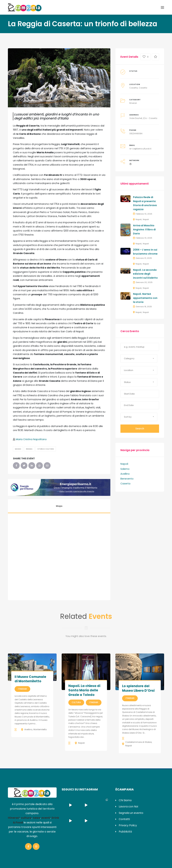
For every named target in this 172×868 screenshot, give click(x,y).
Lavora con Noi (128, 807)
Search (140, 429)
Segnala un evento (131, 813)
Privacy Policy (128, 825)
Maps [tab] (59, 506)
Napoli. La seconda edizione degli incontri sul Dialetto (145, 274)
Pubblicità (125, 832)
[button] (139, 359)
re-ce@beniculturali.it (140, 149)
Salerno (125, 469)
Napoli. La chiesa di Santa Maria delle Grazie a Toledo (84, 690)
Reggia (29, 449)
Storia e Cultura (46, 449)
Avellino (125, 474)
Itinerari (133, 103)
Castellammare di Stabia (138, 742)
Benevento (127, 479)
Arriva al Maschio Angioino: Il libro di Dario (144, 229)
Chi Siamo (125, 800)
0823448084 (136, 134)
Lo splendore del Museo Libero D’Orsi (138, 688)
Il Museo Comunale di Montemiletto (30, 679)
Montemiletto (40, 729)
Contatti (124, 819)
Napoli (139, 219)
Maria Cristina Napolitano (31, 439)
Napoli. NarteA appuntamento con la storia (145, 298)
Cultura (76, 702)
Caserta (134, 88)
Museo (18, 449)
